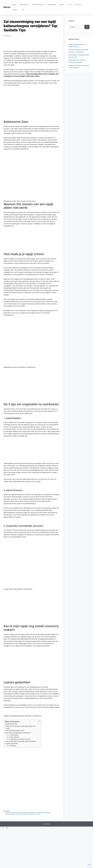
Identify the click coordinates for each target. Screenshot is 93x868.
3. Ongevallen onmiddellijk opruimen (20, 739)
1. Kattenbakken (14, 735)
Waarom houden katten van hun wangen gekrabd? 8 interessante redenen (28, 813)
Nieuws (70, 4)
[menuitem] (23, 10)
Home (14, 4)
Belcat (7, 7)
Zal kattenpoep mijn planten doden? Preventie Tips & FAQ (23, 814)
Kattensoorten (24, 4)
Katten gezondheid (38, 4)
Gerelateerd (12, 746)
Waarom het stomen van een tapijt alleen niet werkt (21, 727)
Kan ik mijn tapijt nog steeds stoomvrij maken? (21, 741)
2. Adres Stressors (14, 737)
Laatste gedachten (12, 744)
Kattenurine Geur (12, 724)
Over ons (78, 4)
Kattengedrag (51, 4)
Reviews (62, 4)
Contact (17, 10)
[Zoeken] (87, 27)
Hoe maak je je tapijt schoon (15, 730)
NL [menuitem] (7, 828)
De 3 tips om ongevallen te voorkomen (18, 733)
